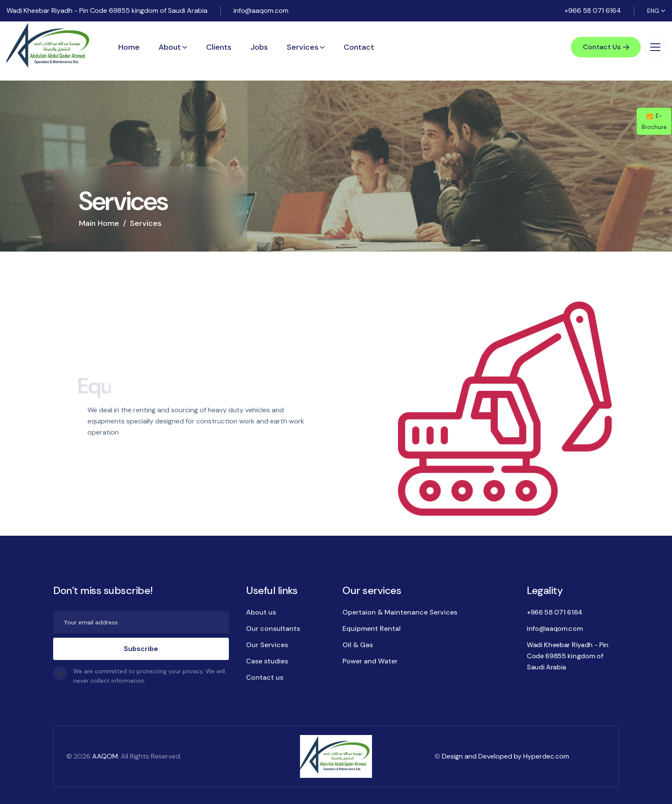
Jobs (259, 47)
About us (261, 612)
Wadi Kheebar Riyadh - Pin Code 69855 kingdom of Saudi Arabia (107, 10)
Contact (359, 47)
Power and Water (370, 661)
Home (129, 47)
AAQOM (105, 756)
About (170, 47)
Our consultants (273, 628)
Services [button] (303, 47)
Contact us (265, 677)
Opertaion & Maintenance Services (400, 612)
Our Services (267, 645)
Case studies (267, 661)
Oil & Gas (358, 645)
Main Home (99, 223)
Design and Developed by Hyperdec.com (505, 756)
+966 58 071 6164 (593, 10)
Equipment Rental (372, 628)
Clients (219, 47)
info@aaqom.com (261, 10)
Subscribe (141, 649)
